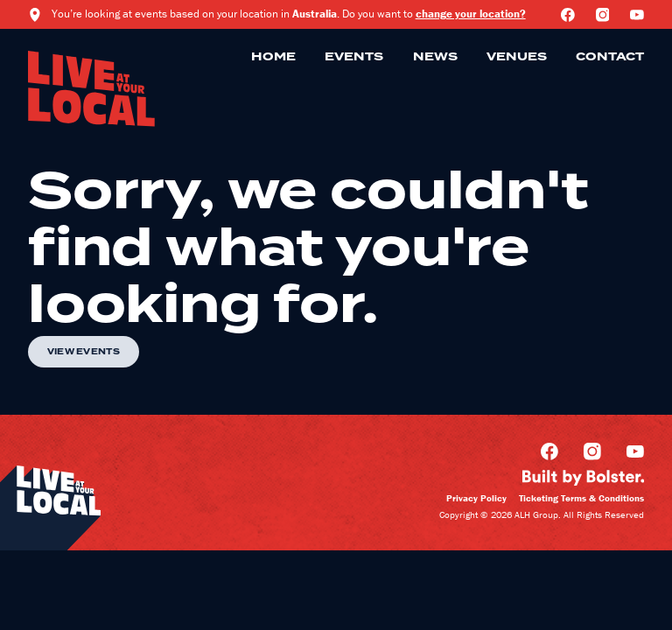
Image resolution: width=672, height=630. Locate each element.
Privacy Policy (476, 498)
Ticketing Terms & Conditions (581, 498)
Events (354, 57)
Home (273, 57)
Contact (610, 57)
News (435, 57)
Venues (517, 57)
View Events (84, 352)
